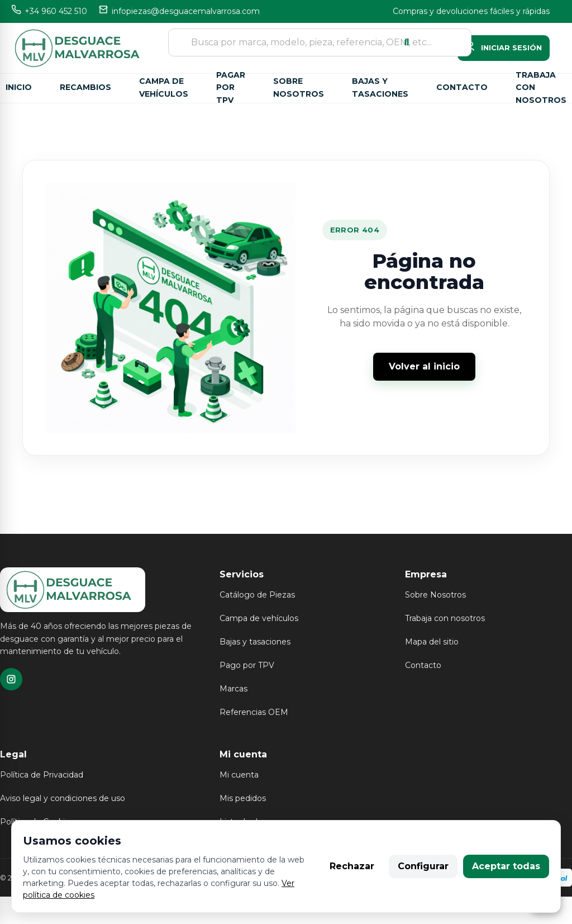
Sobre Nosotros (435, 595)
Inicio (19, 87)
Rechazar (352, 866)
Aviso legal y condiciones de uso (63, 798)
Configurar (423, 866)
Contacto (462, 87)
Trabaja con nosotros (541, 88)
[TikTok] (11, 679)
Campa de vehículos (164, 87)
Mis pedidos (243, 798)
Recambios (85, 87)
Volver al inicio (424, 366)
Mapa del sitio (432, 642)
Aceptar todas (506, 866)
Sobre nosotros (299, 87)
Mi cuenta (239, 775)
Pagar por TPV (231, 88)
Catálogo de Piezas (257, 595)
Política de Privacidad (42, 775)
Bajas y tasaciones (380, 87)
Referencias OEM (254, 712)
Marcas (233, 689)
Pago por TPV (247, 665)
